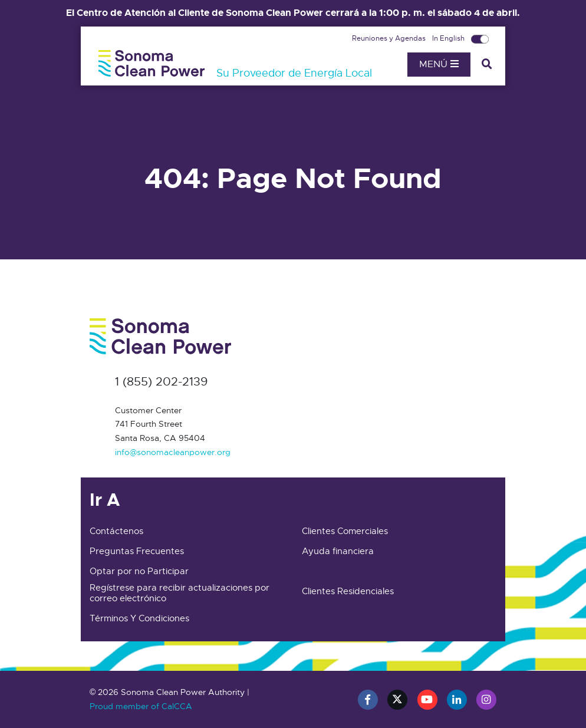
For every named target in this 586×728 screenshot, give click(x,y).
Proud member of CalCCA (141, 706)
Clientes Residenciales (348, 591)
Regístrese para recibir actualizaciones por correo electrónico (180, 593)
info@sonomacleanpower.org (173, 452)
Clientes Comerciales (345, 531)
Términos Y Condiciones (139, 618)
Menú (439, 64)
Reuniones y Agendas (390, 38)
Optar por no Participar (139, 571)
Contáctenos (116, 531)
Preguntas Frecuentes (137, 551)
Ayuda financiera (338, 551)
